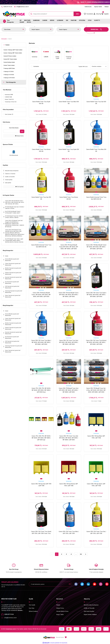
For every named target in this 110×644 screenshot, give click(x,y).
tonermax (41, 99)
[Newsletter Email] (50, 584)
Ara (22, 131)
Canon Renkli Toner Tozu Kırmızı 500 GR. (41, 150)
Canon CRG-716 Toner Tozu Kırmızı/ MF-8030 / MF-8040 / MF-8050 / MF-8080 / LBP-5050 (96, 342)
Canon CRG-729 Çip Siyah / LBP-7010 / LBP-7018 (96, 485)
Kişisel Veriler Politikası (90, 614)
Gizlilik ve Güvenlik (89, 608)
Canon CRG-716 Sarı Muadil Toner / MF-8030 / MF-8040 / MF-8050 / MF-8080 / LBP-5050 (69, 295)
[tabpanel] (41, 85)
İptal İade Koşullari (89, 611)
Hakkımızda (88, 7)
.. (76, 554)
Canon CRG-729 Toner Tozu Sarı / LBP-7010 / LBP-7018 (96, 532)
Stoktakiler (36, 66)
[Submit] (70, 584)
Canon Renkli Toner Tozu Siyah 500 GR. (41, 103)
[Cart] (105, 14)
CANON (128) (8, 97)
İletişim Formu (60, 608)
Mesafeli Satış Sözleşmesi (91, 605)
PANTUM (74, 20)
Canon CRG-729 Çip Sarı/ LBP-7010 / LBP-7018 (41, 485)
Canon (10, 39)
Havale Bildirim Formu (62, 611)
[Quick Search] (11, 131)
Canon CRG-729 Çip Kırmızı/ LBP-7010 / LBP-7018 (69, 485)
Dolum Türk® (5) (9, 99)
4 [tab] (73, 240)
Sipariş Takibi (98, 7)
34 (81, 554)
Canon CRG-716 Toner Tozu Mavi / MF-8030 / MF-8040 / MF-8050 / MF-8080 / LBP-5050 (41, 342)
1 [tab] (41, 97)
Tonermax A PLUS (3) (11, 102)
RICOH (29, 22)
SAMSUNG (36, 20)
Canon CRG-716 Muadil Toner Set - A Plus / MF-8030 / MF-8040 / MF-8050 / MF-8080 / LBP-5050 (96, 390)
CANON (45, 20)
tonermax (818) (9, 95)
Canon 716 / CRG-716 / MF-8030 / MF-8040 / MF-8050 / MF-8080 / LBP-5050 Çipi (41, 438)
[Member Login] (97, 14)
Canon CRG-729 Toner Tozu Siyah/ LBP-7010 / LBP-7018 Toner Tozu (41, 532)
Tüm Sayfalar (20, 187)
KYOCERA (82, 20)
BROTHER (27, 20)
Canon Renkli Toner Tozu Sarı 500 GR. (96, 103)
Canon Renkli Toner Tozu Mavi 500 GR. (69, 103)
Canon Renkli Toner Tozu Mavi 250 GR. (96, 150)
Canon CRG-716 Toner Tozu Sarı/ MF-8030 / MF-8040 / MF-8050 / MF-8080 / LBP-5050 (69, 342)
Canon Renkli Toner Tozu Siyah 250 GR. (69, 150)
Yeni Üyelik (32, 605)
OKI (67, 20)
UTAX (90, 20)
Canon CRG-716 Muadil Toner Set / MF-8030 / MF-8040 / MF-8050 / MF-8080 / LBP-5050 (69, 390)
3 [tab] (71, 240)
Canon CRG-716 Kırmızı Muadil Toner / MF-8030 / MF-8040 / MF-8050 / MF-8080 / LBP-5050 (41, 295)
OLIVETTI (97, 20)
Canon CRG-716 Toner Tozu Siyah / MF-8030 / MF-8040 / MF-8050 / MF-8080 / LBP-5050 (96, 295)
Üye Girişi (32, 608)
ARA (77, 14)
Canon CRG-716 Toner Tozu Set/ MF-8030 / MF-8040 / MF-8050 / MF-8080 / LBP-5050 (69, 438)
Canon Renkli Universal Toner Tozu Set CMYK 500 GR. (41, 246)
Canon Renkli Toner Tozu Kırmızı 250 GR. (69, 198)
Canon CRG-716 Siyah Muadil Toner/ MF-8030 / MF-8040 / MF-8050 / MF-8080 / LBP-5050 (69, 247)
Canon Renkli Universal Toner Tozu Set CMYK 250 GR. (96, 198)
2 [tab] (68, 240)
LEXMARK (60, 20)
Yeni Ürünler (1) (9, 114)
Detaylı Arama (19, 136)
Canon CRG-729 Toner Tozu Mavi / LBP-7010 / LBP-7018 (69, 532)
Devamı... (20, 610)
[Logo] (14, 14)
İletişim (107, 7)
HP (21, 20)
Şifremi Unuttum (33, 611)
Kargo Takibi (60, 614)
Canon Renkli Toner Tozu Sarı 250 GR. (41, 198)
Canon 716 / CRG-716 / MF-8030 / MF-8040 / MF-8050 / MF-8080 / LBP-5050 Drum (41, 390)
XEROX (52, 20)
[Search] (55, 14)
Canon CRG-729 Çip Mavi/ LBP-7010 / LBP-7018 (96, 437)
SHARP (22, 22)
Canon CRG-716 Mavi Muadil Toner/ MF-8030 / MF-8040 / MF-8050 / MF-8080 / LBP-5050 (96, 247)
